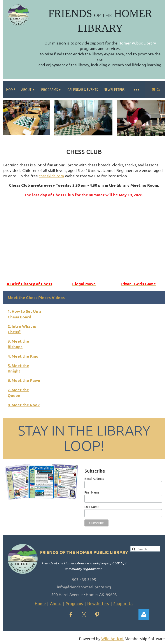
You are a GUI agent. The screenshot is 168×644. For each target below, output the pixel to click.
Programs (74, 603)
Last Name (92, 507)
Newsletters (98, 603)
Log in (144, 615)
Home (40, 603)
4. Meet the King (23, 356)
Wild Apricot (113, 638)
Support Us (123, 603)
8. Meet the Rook (24, 405)
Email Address (94, 479)
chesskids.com (51, 176)
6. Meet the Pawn (24, 380)
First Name (92, 492)
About (56, 603)
